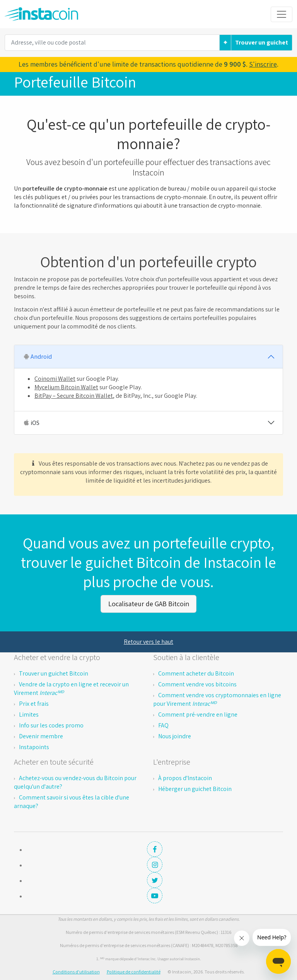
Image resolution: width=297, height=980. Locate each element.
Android (37, 357)
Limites (29, 714)
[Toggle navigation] (282, 14)
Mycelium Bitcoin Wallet (66, 387)
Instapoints (34, 746)
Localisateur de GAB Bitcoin (149, 603)
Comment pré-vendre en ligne (198, 714)
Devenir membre (41, 735)
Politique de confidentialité (134, 971)
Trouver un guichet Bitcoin (54, 673)
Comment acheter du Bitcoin (196, 673)
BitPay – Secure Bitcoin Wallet (74, 396)
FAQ (163, 725)
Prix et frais (34, 703)
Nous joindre (175, 735)
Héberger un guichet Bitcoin (195, 788)
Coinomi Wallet (55, 379)
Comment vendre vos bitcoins (197, 683)
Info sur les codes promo (51, 725)
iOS (31, 423)
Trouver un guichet (262, 42)
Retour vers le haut (148, 641)
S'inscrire (263, 64)
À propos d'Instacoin (185, 777)
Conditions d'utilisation (76, 971)
